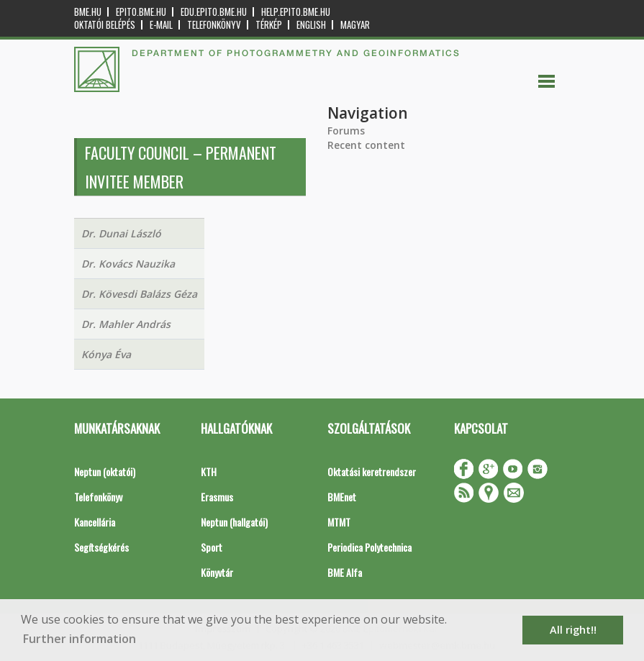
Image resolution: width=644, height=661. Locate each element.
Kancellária (95, 522)
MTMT (339, 522)
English (311, 25)
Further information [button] (80, 639)
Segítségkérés (101, 547)
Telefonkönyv (214, 25)
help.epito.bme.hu (296, 12)
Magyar (355, 25)
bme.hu (88, 12)
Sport (212, 547)
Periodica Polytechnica (369, 547)
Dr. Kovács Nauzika (128, 264)
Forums (346, 131)
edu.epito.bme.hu (214, 12)
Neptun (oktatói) (105, 471)
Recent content (366, 145)
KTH (209, 471)
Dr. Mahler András (126, 324)
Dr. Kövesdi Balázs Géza (139, 294)
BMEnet (342, 497)
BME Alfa (345, 572)
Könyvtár (217, 572)
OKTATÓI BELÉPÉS (105, 25)
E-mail (161, 25)
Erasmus (217, 497)
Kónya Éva (106, 354)
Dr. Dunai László (121, 233)
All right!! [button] (573, 630)
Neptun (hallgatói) (234, 522)
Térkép (269, 25)
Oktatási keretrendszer (372, 471)
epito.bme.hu (141, 12)
